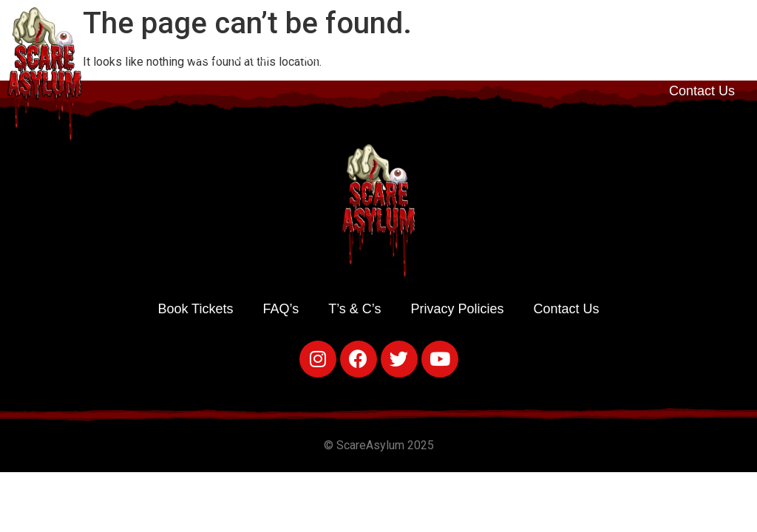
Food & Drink (548, 57)
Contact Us (702, 91)
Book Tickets (231, 57)
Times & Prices (435, 57)
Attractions (329, 57)
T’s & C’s (709, 57)
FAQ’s (635, 57)
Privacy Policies (458, 309)
